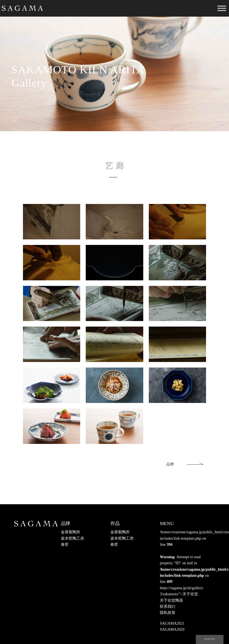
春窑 (65, 545)
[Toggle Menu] (222, 8)
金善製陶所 (71, 532)
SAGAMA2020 (172, 629)
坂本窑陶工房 (72, 538)
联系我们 (168, 607)
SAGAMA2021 (172, 623)
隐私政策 (168, 613)
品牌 (170, 464)
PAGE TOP (210, 639)
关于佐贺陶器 (171, 600)
